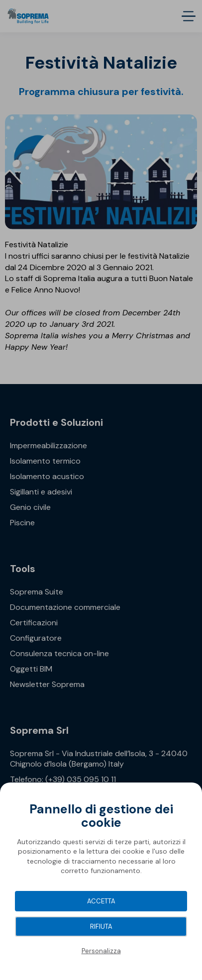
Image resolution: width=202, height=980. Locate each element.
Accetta (101, 901)
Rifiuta (101, 927)
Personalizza (101, 951)
